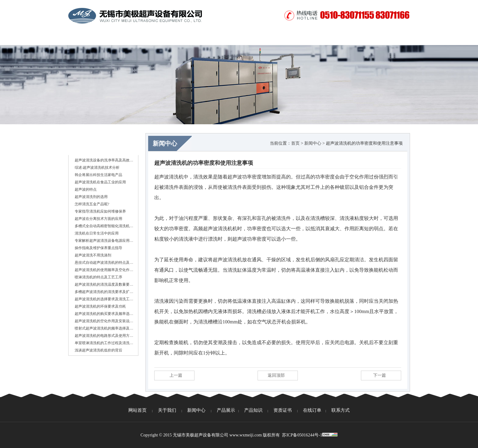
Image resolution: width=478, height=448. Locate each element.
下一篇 (380, 375)
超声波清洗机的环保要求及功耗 (100, 306)
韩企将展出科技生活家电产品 (98, 175)
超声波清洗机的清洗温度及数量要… (104, 284)
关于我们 (122, 38)
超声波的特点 (86, 189)
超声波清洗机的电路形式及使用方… (104, 336)
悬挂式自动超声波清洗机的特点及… (104, 263)
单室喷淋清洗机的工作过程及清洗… (104, 343)
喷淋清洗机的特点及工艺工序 (98, 277)
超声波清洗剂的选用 (91, 197)
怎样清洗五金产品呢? (92, 204)
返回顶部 (276, 375)
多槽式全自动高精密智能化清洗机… (104, 226)
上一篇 (176, 375)
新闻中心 (158, 38)
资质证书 (266, 38)
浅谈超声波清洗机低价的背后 (98, 350)
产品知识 (230, 38)
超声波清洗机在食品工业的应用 (100, 182)
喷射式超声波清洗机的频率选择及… (104, 328)
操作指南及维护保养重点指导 (98, 248)
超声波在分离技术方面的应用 (98, 219)
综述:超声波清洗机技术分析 (97, 168)
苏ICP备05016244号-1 (302, 435)
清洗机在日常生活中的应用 (97, 233)
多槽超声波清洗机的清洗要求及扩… (104, 292)
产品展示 (194, 38)
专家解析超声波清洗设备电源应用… (104, 241)
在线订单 (338, 38)
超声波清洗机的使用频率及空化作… (104, 270)
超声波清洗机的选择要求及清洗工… (104, 299)
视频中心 (302, 38)
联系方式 (374, 38)
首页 (295, 143)
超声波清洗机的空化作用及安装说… (104, 321)
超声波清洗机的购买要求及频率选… (104, 314)
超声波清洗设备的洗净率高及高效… (104, 160)
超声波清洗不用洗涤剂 (93, 255)
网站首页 (86, 38)
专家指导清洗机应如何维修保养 (100, 211)
